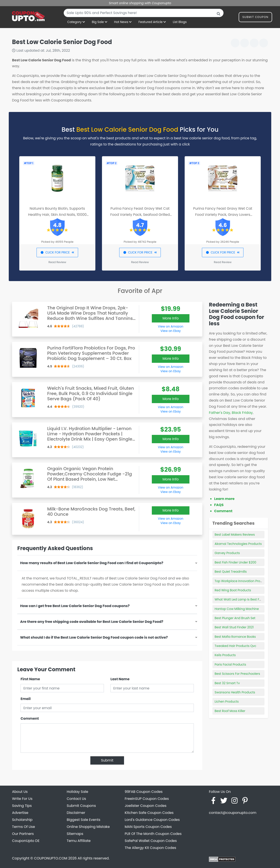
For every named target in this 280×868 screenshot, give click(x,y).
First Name (30, 679)
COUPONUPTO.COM (51, 858)
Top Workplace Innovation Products (242, 581)
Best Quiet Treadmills (231, 572)
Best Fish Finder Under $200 (235, 562)
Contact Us (76, 799)
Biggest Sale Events (84, 820)
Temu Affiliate (79, 841)
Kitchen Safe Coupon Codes (149, 813)
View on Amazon (171, 326)
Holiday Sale (77, 792)
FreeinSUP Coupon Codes (147, 799)
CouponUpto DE (26, 841)
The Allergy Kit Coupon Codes (150, 848)
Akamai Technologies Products (238, 544)
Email (26, 699)
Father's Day (220, 413)
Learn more (224, 499)
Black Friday (242, 413)
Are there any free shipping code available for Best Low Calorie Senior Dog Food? (92, 622)
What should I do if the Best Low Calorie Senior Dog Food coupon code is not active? (94, 637)
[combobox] (144, 13)
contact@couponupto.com (233, 813)
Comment (30, 718)
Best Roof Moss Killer (230, 711)
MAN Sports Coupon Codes (148, 827)
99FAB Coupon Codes (144, 792)
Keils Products (225, 655)
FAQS (219, 505)
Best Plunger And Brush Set (235, 618)
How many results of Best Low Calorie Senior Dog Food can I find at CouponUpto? (92, 563)
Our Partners (23, 834)
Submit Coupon (255, 18)
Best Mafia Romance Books (235, 637)
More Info (171, 318)
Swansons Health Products (235, 692)
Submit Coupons (81, 806)
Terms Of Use (24, 827)
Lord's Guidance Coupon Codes (152, 820)
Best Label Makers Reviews (235, 535)
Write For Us (22, 799)
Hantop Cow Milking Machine (237, 609)
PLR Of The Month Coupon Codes (153, 834)
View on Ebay (171, 331)
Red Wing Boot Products (233, 590)
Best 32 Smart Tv (227, 683)
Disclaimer (76, 813)
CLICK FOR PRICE (57, 252)
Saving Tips (22, 806)
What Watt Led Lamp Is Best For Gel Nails (245, 599)
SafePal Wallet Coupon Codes (151, 841)
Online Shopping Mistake (88, 827)
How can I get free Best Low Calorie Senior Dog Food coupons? (75, 606)
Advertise (20, 813)
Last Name (120, 679)
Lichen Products (227, 701)
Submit (107, 760)
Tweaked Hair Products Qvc (235, 646)
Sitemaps (75, 834)
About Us (20, 792)
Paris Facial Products (230, 664)
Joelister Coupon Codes (146, 806)
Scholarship (22, 820)
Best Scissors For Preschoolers (237, 674)
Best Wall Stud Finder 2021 (234, 627)
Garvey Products (227, 553)
